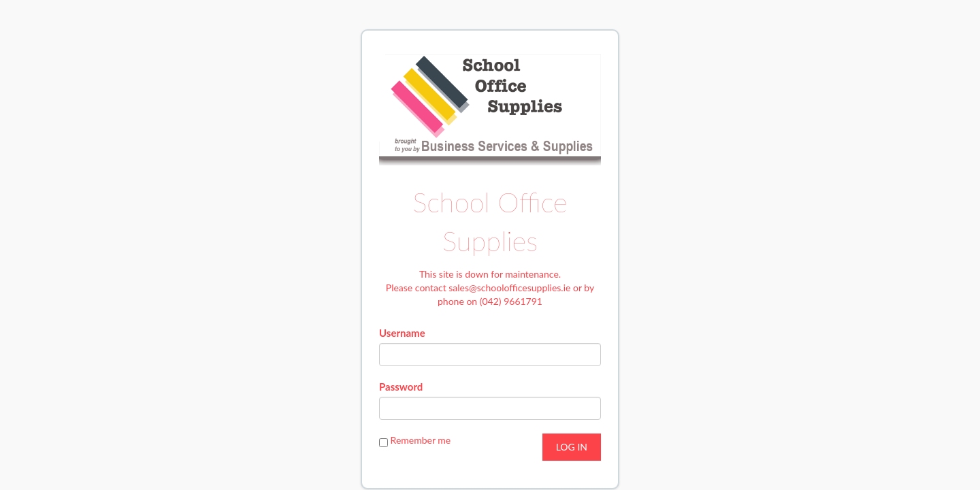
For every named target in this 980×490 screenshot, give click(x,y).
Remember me (421, 440)
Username (402, 333)
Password (401, 387)
